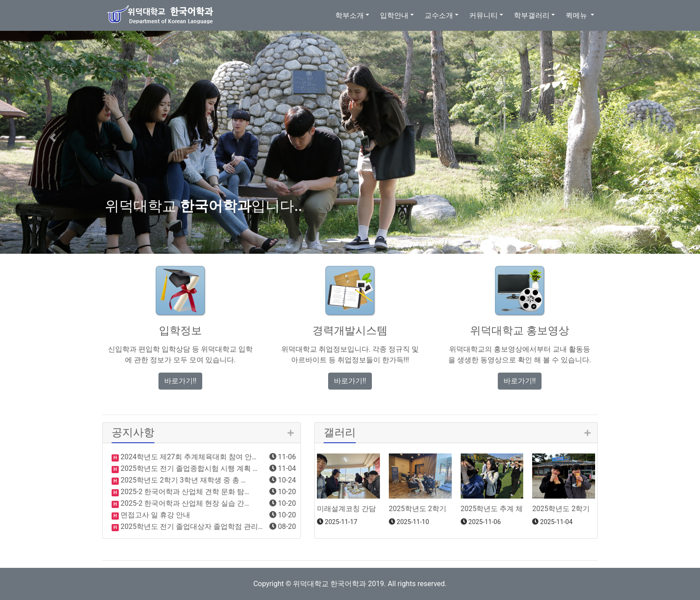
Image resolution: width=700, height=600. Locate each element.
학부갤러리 (532, 15)
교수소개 (439, 15)
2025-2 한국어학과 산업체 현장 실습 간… (184, 503)
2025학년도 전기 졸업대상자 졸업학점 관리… (191, 527)
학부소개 (350, 15)
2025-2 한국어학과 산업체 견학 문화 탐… (184, 492)
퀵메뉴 (577, 15)
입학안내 (394, 15)
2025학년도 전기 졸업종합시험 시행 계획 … (188, 468)
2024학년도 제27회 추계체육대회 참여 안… (188, 457)
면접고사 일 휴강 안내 (154, 515)
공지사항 (133, 432)
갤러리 (340, 432)
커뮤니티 (483, 15)
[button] (52, 138)
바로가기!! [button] (180, 381)
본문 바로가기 (0, 0)
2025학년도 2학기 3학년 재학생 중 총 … (182, 480)
